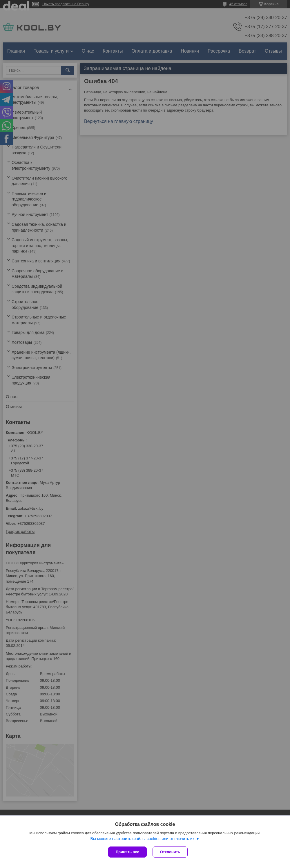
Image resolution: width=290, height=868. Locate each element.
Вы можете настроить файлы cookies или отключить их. (143, 839)
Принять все (127, 852)
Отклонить (170, 852)
